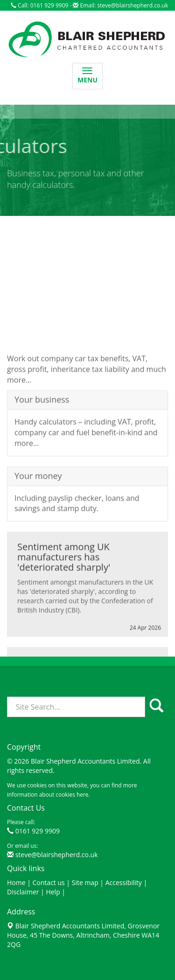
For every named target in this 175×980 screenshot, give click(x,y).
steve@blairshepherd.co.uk (133, 5)
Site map (85, 883)
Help (53, 892)
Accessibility (124, 883)
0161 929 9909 (38, 831)
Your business (42, 428)
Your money (38, 503)
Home (16, 883)
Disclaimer (23, 892)
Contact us (49, 883)
